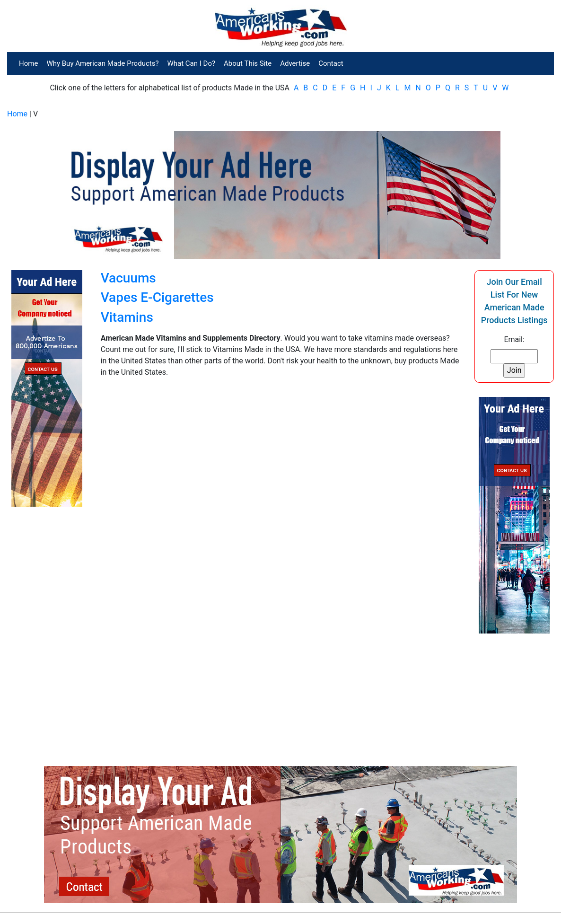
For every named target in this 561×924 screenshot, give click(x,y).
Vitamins (127, 317)
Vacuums (128, 278)
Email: (514, 339)
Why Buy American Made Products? (102, 63)
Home (28, 63)
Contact (331, 63)
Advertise (295, 63)
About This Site (248, 63)
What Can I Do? (192, 63)
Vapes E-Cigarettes (157, 297)
